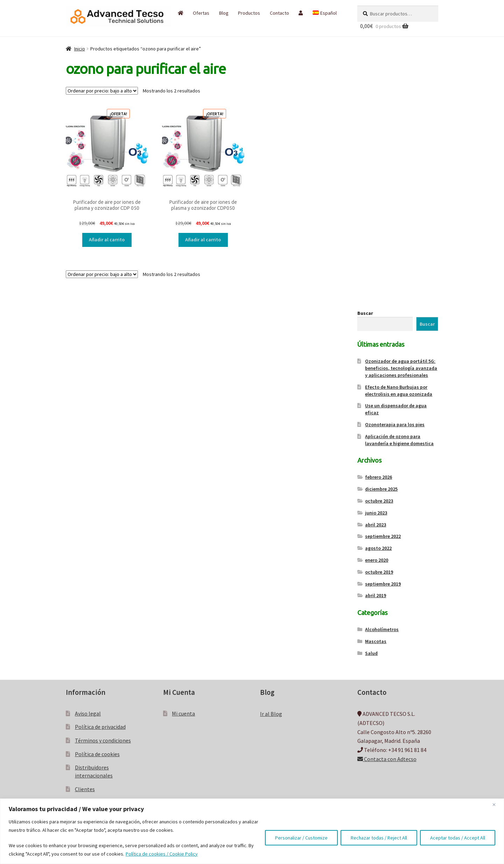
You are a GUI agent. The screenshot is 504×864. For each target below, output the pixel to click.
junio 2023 (376, 513)
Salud (371, 653)
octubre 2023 (379, 501)
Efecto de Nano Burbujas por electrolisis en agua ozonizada (399, 390)
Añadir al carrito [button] (107, 240)
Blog (224, 13)
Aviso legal (88, 713)
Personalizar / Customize (301, 838)
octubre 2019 (379, 572)
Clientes (85, 789)
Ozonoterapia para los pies (395, 424)
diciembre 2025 (381, 489)
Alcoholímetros (382, 629)
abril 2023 (376, 525)
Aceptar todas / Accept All (458, 838)
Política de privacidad (100, 727)
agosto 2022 (378, 548)
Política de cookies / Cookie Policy (162, 854)
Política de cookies (97, 754)
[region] (252, 831)
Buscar (365, 313)
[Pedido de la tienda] (102, 91)
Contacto (279, 13)
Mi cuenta (183, 713)
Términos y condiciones (103, 740)
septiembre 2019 (383, 584)
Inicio (80, 49)
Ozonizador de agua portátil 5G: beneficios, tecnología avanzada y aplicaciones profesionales (401, 368)
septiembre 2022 (383, 536)
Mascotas (376, 641)
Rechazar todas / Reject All (379, 838)
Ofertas (201, 13)
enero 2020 (377, 560)
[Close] (497, 804)
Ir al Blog (271, 714)
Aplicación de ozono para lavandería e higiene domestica (399, 440)
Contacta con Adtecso (387, 759)
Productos (249, 13)
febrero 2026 (379, 477)
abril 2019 (376, 595)
